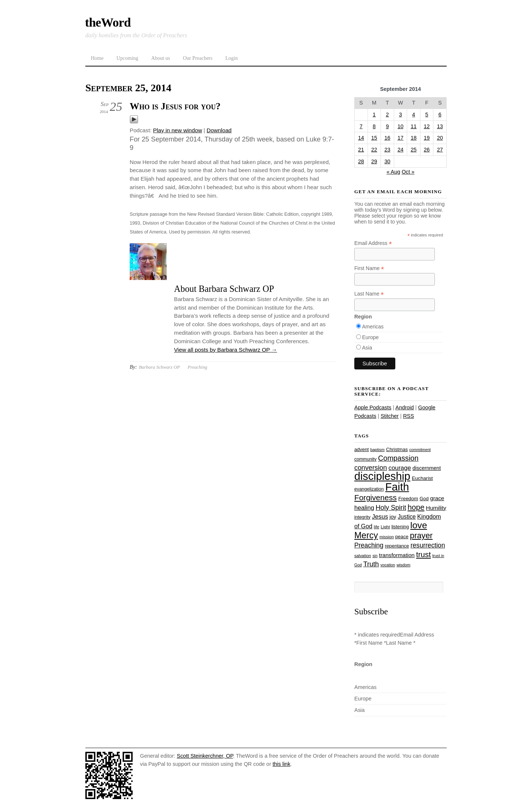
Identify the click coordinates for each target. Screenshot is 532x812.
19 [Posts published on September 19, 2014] (427, 138)
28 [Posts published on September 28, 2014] (361, 161)
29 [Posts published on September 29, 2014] (374, 161)
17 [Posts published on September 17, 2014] (400, 138)
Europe (370, 337)
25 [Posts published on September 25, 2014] (414, 150)
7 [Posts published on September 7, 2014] (361, 126)
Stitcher (390, 416)
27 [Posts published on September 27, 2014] (440, 150)
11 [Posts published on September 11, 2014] (414, 126)
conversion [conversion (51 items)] (371, 468)
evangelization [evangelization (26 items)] (369, 489)
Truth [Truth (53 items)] (371, 564)
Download (219, 130)
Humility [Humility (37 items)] (436, 508)
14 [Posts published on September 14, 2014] (361, 138)
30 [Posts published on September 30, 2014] (387, 161)
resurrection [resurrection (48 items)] (428, 545)
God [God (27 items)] (424, 499)
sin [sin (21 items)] (375, 556)
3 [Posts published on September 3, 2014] (400, 115)
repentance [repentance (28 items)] (397, 546)
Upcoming (127, 58)
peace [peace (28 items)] (402, 537)
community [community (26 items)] (365, 459)
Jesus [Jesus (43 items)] (380, 517)
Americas (373, 327)
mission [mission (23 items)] (387, 537)
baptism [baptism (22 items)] (377, 450)
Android (405, 407)
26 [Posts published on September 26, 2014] (427, 150)
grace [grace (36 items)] (437, 498)
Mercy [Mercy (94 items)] (366, 535)
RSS (409, 416)
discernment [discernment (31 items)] (427, 468)
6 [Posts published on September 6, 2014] (440, 115)
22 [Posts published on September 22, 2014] (374, 150)
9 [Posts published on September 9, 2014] (387, 126)
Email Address (373, 243)
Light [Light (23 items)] (386, 527)
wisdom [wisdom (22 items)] (403, 565)
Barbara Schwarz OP (159, 367)
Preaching (197, 367)
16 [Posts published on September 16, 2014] (387, 138)
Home (97, 58)
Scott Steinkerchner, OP (205, 756)
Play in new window (178, 130)
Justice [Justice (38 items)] (407, 517)
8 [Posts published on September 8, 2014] (374, 126)
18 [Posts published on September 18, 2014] (414, 138)
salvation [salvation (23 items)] (363, 556)
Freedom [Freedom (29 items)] (408, 499)
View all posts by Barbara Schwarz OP (226, 350)
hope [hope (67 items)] (416, 507)
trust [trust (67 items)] (423, 554)
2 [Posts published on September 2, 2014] (387, 115)
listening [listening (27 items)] (400, 527)
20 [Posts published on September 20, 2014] (440, 138)
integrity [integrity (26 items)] (362, 517)
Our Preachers (198, 58)
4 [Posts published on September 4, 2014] (414, 115)
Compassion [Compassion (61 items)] (398, 458)
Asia (367, 348)
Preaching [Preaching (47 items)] (369, 545)
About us (161, 58)
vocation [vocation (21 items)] (388, 565)
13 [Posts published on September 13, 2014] (440, 126)
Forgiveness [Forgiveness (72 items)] (376, 497)
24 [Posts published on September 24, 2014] (400, 150)
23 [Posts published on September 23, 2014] (387, 150)
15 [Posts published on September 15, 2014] (374, 138)
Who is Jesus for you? (175, 106)
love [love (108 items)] (419, 525)
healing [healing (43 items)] (364, 508)
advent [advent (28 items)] (362, 449)
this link (282, 764)
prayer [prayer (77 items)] (421, 535)
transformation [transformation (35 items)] (397, 555)
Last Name (369, 294)
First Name (369, 268)
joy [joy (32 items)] (393, 517)
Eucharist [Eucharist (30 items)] (422, 478)
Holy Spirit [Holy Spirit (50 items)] (391, 508)
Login (231, 58)
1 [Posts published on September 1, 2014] (374, 115)
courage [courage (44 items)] (400, 468)
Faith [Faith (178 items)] (397, 487)
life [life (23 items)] (377, 527)
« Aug (393, 172)
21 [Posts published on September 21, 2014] (361, 150)
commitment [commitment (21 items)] (420, 450)
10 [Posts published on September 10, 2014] (400, 126)
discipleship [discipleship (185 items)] (382, 476)
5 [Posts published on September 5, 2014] (427, 115)
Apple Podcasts (373, 407)
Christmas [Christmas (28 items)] (397, 449)
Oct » (408, 172)
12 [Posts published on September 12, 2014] (427, 126)
